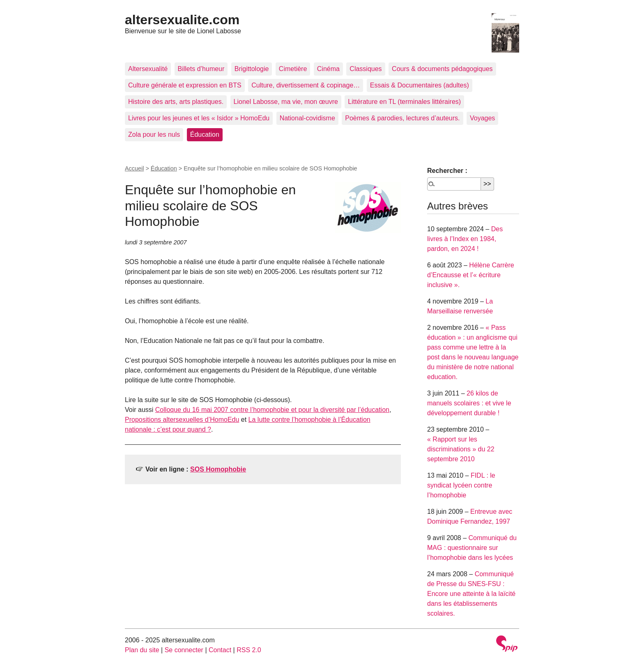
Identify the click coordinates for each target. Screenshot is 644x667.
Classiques (366, 69)
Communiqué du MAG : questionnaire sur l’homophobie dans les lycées (472, 548)
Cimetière (293, 69)
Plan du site (142, 650)
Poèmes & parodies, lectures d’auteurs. (402, 118)
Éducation (205, 135)
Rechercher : (447, 171)
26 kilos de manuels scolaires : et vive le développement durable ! (469, 403)
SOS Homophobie (218, 469)
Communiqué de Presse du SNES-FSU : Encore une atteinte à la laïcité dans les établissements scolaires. (471, 594)
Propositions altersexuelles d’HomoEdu (182, 420)
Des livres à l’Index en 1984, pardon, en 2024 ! (465, 239)
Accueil (134, 168)
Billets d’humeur (201, 69)
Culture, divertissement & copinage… (306, 85)
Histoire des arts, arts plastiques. (176, 102)
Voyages (482, 118)
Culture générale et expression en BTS (185, 85)
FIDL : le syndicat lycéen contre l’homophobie (461, 485)
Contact (220, 650)
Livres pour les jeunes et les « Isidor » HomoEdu (199, 118)
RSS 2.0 (249, 650)
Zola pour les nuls (154, 135)
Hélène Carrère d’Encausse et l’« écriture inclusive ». (471, 275)
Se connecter (184, 650)
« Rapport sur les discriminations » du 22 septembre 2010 (461, 449)
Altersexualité (148, 69)
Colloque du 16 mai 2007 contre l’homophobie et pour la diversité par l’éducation (272, 410)
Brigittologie (252, 69)
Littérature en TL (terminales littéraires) (404, 102)
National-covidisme (307, 118)
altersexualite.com (182, 20)
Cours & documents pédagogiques (442, 69)
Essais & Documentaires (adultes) (420, 85)
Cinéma (328, 69)
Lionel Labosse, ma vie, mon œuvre (286, 102)
